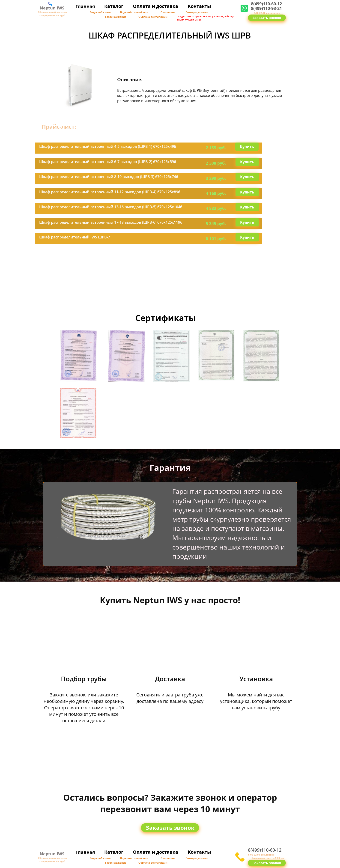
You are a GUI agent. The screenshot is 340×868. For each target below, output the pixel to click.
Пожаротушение (197, 12)
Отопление (168, 12)
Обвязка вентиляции (153, 17)
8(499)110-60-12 (266, 4)
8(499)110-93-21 (266, 8)
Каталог (114, 6)
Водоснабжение (101, 12)
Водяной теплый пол (134, 12)
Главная (85, 6)
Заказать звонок (267, 18)
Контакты (199, 6)
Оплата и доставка (155, 6)
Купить (247, 147)
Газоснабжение (116, 17)
